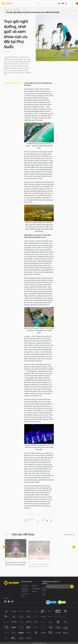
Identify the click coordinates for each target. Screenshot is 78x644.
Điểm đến (32, 3)
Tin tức (41, 3)
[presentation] (60, 594)
